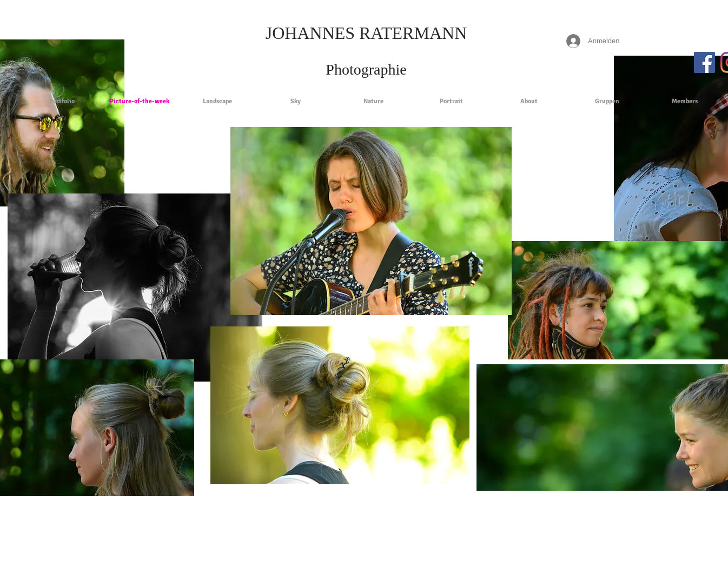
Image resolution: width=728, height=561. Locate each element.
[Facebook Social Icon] (704, 62)
